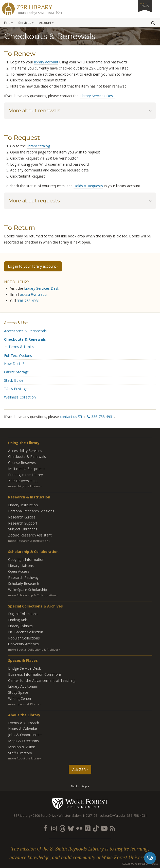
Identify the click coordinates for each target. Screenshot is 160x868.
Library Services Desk (97, 96)
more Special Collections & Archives (33, 649)
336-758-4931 (28, 301)
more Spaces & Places (23, 704)
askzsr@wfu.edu (33, 294)
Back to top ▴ (80, 786)
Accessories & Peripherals (25, 331)
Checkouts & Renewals (25, 339)
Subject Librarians (23, 529)
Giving (145, 5)
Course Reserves (22, 463)
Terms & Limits (21, 347)
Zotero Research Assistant (30, 535)
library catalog (38, 146)
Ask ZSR (79, 769)
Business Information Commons (35, 674)
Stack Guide (14, 380)
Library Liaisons (21, 566)
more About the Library (24, 758)
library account (46, 62)
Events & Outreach (24, 723)
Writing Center (20, 698)
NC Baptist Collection (26, 632)
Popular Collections (24, 638)
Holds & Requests (88, 186)
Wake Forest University (80, 803)
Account (45, 23)
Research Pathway (23, 577)
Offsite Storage (16, 372)
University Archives (23, 644)
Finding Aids (18, 620)
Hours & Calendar (23, 729)
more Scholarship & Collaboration (32, 595)
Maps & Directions (23, 741)
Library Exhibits (20, 626)
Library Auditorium (23, 686)
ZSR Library (34, 6)
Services (25, 23)
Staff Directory (20, 753)
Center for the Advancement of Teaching (42, 680)
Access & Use (16, 323)
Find (7, 23)
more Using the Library (24, 486)
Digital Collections (23, 614)
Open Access (19, 571)
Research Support (23, 523)
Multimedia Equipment (26, 469)
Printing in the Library (25, 475)
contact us (68, 417)
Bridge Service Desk (24, 668)
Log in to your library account (32, 266)
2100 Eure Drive (45, 816)
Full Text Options (18, 355)
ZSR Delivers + (23, 481)
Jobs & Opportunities (25, 735)
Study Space (18, 692)
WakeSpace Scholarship (28, 590)
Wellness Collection (20, 397)
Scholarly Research (24, 584)
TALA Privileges (17, 389)
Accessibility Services (25, 451)
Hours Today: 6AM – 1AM (35, 13)
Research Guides (22, 517)
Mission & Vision (22, 747)
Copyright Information (26, 559)
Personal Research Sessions (31, 511)
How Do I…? (14, 364)
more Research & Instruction (28, 541)
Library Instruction (23, 505)
